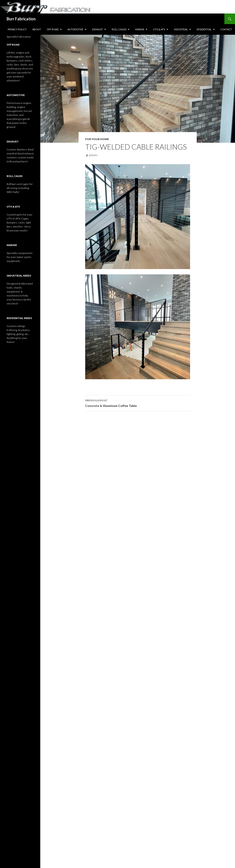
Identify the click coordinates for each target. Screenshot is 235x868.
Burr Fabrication (21, 19)
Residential (204, 29)
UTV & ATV (159, 29)
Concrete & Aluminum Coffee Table (138, 403)
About (37, 29)
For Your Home (97, 139)
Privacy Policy (17, 29)
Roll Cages (119, 29)
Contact (226, 29)
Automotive (75, 29)
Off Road (53, 29)
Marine (140, 29)
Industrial (181, 29)
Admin (93, 155)
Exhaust (97, 29)
